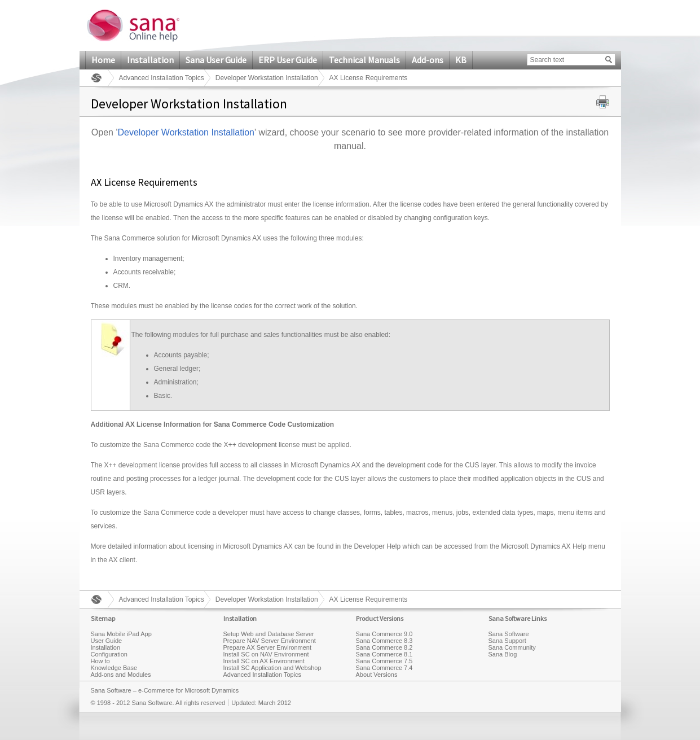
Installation (150, 60)
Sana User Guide (216, 60)
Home (103, 60)
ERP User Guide (288, 60)
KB (461, 60)
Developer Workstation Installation (267, 78)
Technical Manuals (364, 60)
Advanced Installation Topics (162, 78)
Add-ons (428, 60)
